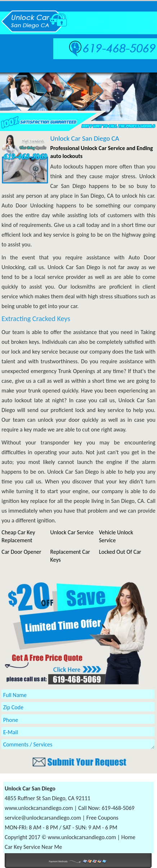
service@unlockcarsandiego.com (43, 818)
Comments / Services (78, 744)
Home (128, 837)
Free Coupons (102, 818)
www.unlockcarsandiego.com (39, 808)
